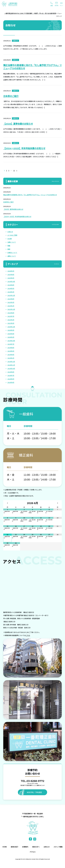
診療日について (12, 253)
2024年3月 (11, 292)
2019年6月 (11, 348)
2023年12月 (11, 295)
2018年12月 (11, 362)
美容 (9, 249)
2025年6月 (11, 275)
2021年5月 (11, 323)
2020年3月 (11, 337)
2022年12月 (11, 309)
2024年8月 (11, 285)
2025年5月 (11, 278)
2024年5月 (11, 288)
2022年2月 (11, 320)
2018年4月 (11, 382)
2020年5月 (11, 330)
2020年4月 (11, 334)
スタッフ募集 (58, 847)
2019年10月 (11, 341)
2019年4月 (11, 355)
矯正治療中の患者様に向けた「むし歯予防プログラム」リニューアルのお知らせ (30, 195)
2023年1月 (11, 306)
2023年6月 (11, 299)
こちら (28, 635)
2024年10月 (11, 282)
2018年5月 (11, 379)
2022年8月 (11, 313)
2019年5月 (11, 351)
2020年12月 (11, 327)
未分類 (10, 239)
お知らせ (10, 232)
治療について (12, 242)
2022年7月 (11, 316)
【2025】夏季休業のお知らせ (18, 124)
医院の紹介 (15, 847)
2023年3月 (11, 302)
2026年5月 (11, 271)
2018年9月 (11, 372)
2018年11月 (11, 365)
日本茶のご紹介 (11, 96)
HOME (5, 847)
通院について (12, 256)
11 (14, 170)
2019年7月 (11, 344)
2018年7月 (11, 375)
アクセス (33, 852)
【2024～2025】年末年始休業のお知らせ (24, 148)
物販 (9, 246)
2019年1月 (11, 358)
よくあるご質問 (12, 235)
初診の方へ (36, 847)
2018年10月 (11, 369)
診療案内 (25, 847)
